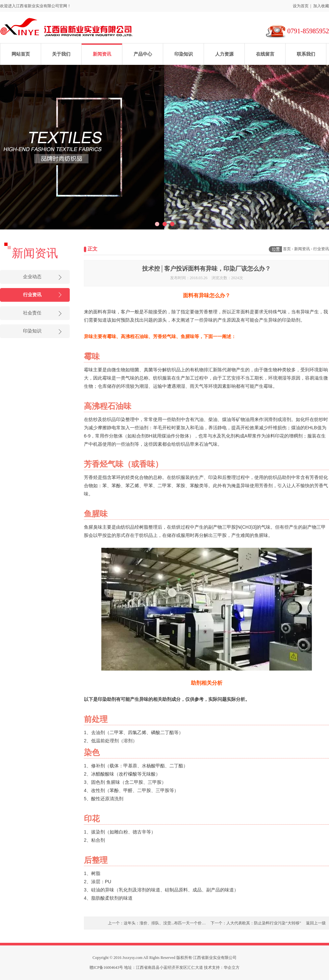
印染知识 (184, 54)
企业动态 (32, 277)
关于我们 (61, 54)
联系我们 (306, 54)
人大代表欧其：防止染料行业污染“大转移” (264, 923)
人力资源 (224, 54)
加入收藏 (321, 6)
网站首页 (21, 54)
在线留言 (265, 54)
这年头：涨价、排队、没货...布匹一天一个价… (165, 923)
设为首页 (301, 6)
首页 (287, 249)
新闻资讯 (102, 54)
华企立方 (232, 967)
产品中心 (143, 54)
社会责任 (32, 313)
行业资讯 (32, 295)
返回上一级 (316, 923)
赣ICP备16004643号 (106, 967)
